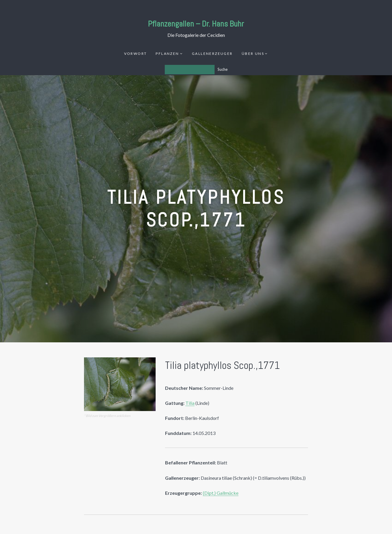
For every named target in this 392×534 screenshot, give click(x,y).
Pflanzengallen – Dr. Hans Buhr (196, 24)
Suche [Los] (223, 69)
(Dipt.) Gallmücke (221, 493)
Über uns (253, 54)
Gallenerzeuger (212, 54)
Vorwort (136, 54)
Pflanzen (167, 54)
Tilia (190, 403)
